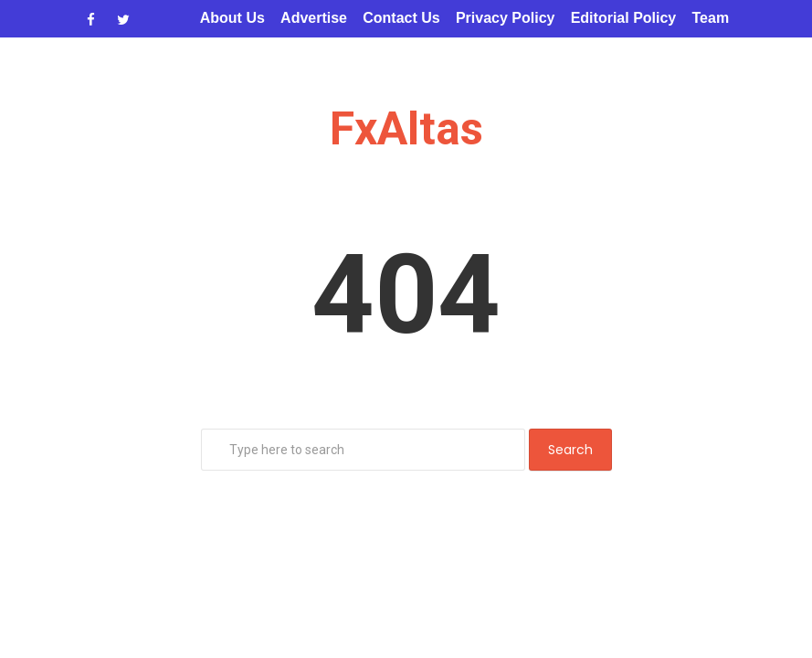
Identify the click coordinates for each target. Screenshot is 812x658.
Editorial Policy (624, 18)
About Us (232, 18)
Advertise (314, 18)
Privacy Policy (506, 18)
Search (570, 450)
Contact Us (401, 18)
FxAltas (406, 129)
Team (711, 18)
